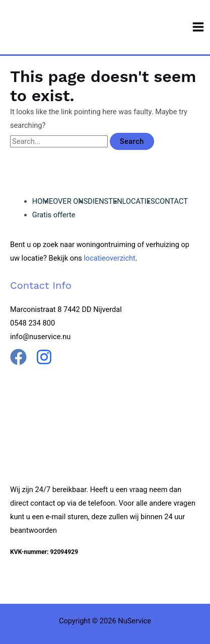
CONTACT (171, 201)
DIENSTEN (105, 201)
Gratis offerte (54, 215)
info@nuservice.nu (40, 337)
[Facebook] (18, 357)
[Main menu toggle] (198, 27)
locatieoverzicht (110, 258)
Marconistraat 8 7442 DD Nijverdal (66, 309)
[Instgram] (44, 357)
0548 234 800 (32, 323)
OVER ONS (70, 201)
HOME (43, 201)
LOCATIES (139, 201)
